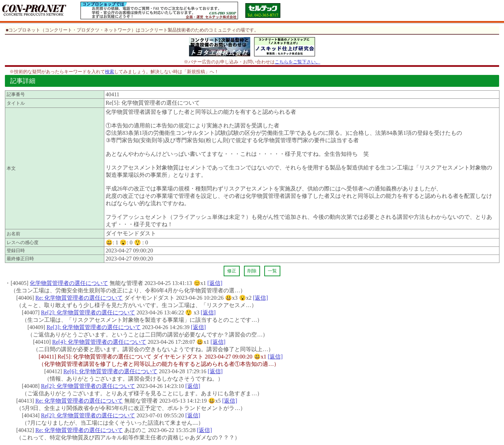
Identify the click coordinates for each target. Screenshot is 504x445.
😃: (112, 242)
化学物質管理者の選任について (69, 283)
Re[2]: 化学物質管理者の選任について (88, 312)
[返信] (215, 283)
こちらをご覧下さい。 (297, 62)
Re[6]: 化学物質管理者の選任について (110, 371)
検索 (110, 72)
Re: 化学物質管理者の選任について (79, 298)
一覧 (272, 271)
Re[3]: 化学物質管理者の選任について (94, 327)
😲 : (141, 242)
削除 (252, 271)
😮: (126, 242)
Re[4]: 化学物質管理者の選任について (99, 342)
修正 (232, 271)
